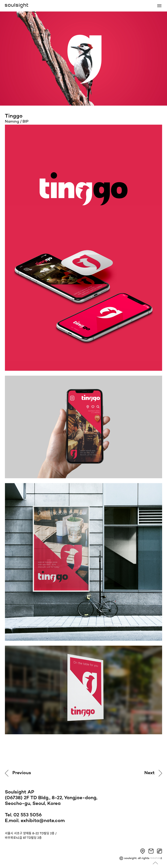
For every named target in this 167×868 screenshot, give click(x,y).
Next (149, 773)
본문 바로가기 (0, 0)
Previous (22, 773)
